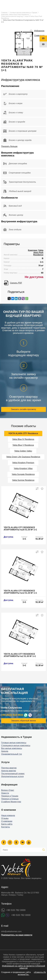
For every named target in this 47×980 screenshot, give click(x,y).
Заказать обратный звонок (23, 721)
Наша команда (8, 815)
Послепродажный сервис (13, 774)
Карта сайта (7, 824)
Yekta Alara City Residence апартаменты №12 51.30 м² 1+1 (20, 592)
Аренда (5, 751)
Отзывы (5, 818)
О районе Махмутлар (11, 802)
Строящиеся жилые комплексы (16, 745)
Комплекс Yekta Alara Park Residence (15, 14)
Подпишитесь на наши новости (17, 935)
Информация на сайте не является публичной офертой (23, 967)
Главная (4, 12)
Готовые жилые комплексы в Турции (23, 12)
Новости (5, 793)
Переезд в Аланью (10, 799)
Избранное (39, 31)
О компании (7, 821)
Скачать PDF (16, 283)
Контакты (5, 827)
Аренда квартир (9, 771)
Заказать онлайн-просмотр (24, 409)
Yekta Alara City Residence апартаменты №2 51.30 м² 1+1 (20, 655)
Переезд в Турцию (10, 796)
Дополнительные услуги (12, 776)
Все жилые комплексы (12, 748)
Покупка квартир (9, 768)
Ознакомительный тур (11, 754)
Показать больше (9, 146)
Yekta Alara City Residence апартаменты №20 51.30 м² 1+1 (20, 529)
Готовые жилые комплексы (14, 743)
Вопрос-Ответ (8, 790)
